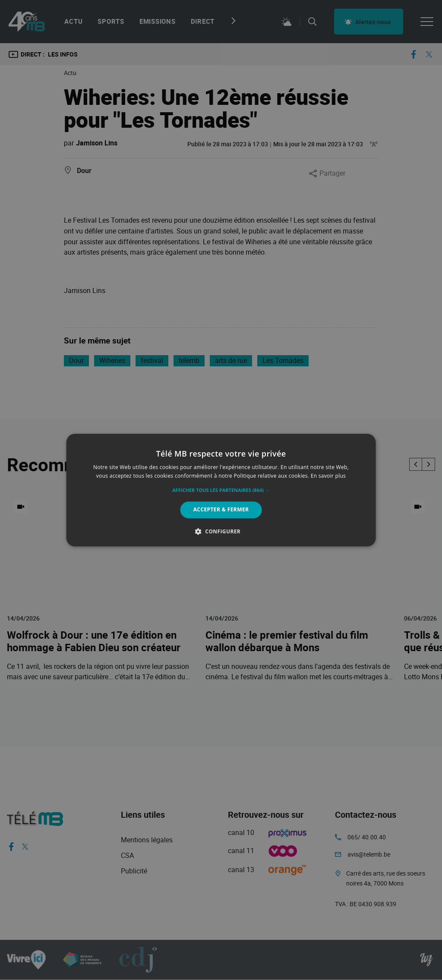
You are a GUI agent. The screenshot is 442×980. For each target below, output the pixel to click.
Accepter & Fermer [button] (221, 510)
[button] (221, 491)
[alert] (221, 490)
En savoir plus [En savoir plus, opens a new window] (328, 476)
